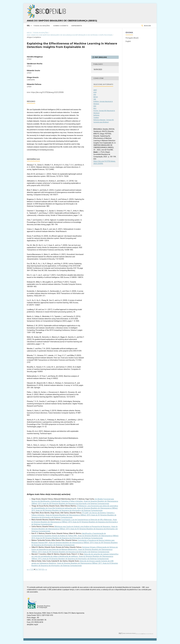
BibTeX (96, 97)
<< (28, 569)
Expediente (77, 26)
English (128, 41)
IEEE (95, 106)
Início (29, 33)
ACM (95, 92)
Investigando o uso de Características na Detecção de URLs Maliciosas (87, 520)
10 (43, 569)
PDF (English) (101, 57)
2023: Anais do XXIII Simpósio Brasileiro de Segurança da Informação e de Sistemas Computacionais (70, 35)
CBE (95, 99)
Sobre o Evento (61, 26)
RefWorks (96, 115)
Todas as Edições (42, 26)
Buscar (147, 26)
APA (95, 95)
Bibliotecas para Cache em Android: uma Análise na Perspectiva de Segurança (82, 527)
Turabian (96, 118)
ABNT (95, 90)
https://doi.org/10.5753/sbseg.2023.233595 (47, 92)
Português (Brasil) (132, 38)
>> (46, 569)
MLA (95, 108)
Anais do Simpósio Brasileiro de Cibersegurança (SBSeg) (62, 21)
